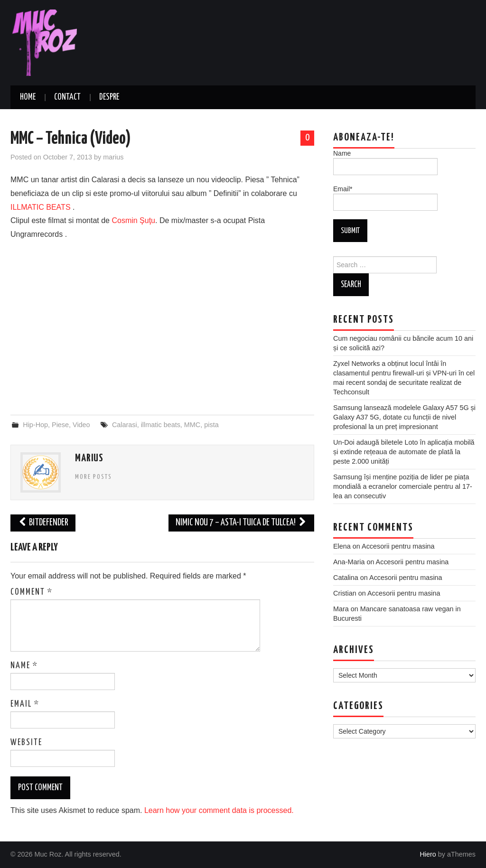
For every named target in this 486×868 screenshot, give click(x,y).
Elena (342, 546)
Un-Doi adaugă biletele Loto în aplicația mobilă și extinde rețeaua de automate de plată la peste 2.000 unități (404, 452)
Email (25, 704)
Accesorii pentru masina (398, 546)
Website (26, 743)
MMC (192, 425)
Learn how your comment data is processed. (219, 810)
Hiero (428, 854)
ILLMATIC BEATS (41, 207)
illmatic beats (161, 425)
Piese (60, 425)
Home (28, 97)
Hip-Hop (35, 425)
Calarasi (125, 425)
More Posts (93, 477)
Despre (109, 97)
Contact (67, 97)
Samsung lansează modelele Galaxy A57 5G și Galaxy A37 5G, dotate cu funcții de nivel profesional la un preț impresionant (404, 417)
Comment (32, 592)
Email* (385, 198)
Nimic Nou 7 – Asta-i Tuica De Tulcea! (241, 523)
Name (24, 666)
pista (211, 425)
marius (113, 157)
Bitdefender (43, 523)
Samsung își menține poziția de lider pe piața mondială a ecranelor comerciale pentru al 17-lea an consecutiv (403, 486)
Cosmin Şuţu (133, 220)
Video (81, 425)
